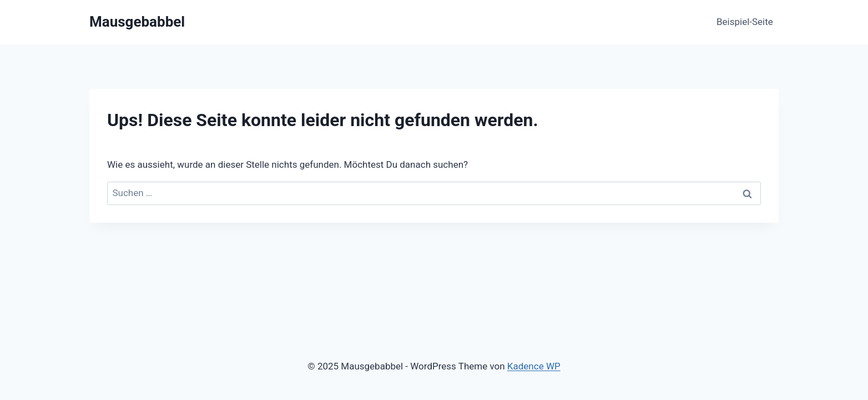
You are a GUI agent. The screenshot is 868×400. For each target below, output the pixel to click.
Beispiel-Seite (745, 22)
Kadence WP (534, 366)
